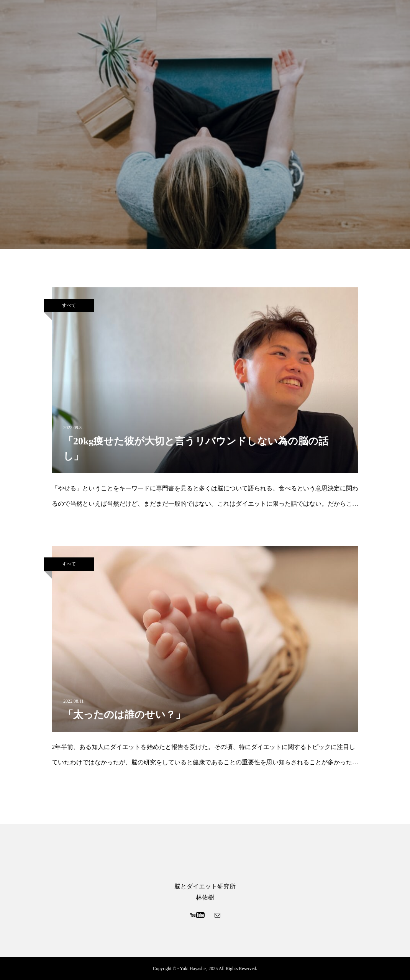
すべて (69, 305)
